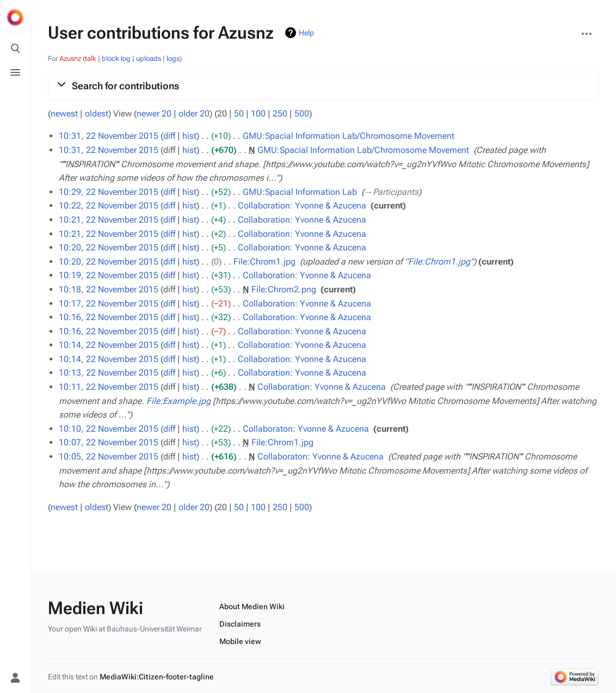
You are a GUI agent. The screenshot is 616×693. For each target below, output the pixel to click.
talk (91, 59)
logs (173, 59)
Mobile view (240, 641)
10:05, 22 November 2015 (109, 456)
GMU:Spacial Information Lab (300, 192)
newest (64, 114)
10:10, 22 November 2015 (109, 429)
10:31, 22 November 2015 (109, 136)
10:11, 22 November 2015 (109, 387)
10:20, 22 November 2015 (109, 247)
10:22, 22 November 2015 (109, 206)
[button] (323, 86)
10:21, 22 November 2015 (109, 220)
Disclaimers (240, 624)
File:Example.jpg (178, 401)
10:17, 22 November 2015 (109, 303)
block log (116, 59)
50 (239, 114)
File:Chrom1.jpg (264, 262)
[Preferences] (15, 654)
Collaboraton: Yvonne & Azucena (306, 429)
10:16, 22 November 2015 (109, 317)
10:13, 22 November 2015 (109, 373)
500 (302, 114)
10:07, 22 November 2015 (109, 442)
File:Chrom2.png (284, 289)
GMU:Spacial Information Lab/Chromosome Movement (349, 136)
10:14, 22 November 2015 (109, 345)
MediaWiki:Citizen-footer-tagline (157, 677)
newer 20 (154, 114)
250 (280, 114)
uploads (149, 59)
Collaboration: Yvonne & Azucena (302, 206)
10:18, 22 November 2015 (109, 289)
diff (169, 136)
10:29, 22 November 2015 (109, 192)
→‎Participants (391, 192)
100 (258, 114)
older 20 (194, 114)
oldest (97, 114)
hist (189, 136)
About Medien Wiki (252, 606)
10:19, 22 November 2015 (109, 275)
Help (306, 33)
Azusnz (70, 59)
